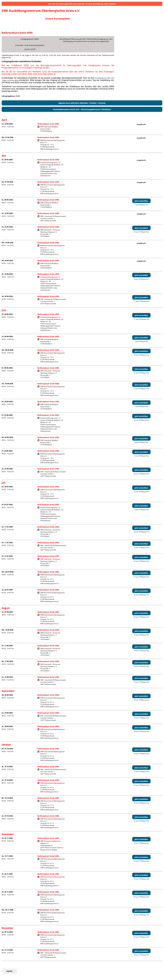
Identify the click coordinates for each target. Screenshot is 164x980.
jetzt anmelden (141, 201)
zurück (9, 971)
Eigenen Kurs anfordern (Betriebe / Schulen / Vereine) (82, 103)
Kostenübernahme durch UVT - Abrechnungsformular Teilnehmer (82, 109)
